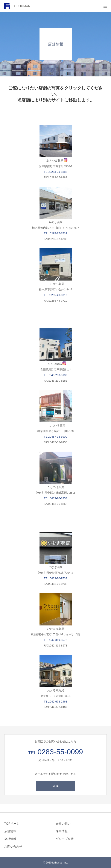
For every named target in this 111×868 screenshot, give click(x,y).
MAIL (55, 786)
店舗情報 (10, 831)
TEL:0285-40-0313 (55, 295)
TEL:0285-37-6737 (55, 233)
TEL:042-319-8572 (55, 640)
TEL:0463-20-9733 (55, 578)
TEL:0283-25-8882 (55, 172)
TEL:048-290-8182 (55, 375)
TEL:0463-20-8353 (55, 498)
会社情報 (10, 839)
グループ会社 (65, 839)
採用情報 (62, 831)
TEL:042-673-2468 (55, 702)
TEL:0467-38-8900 (55, 437)
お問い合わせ (13, 847)
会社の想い (63, 824)
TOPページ (12, 824)
